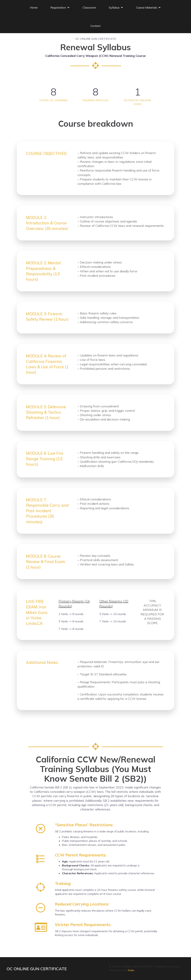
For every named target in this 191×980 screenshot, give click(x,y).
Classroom (89, 7)
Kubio (131, 970)
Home (34, 7)
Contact (95, 26)
